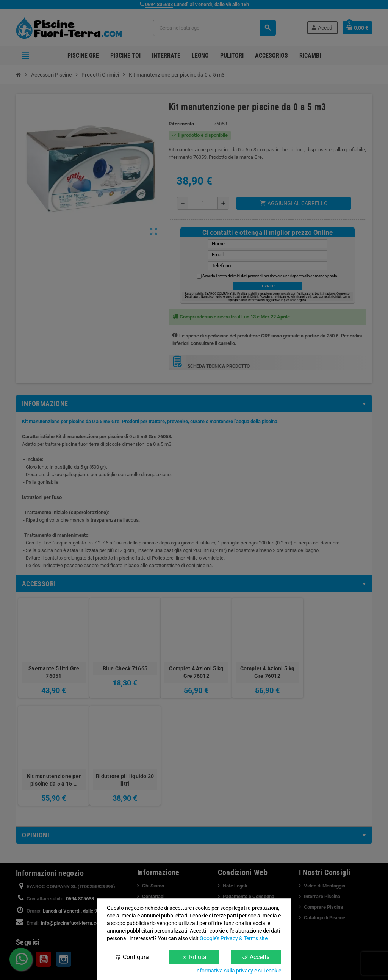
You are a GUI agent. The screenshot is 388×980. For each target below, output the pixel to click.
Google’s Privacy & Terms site (234, 938)
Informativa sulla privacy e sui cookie (238, 971)
